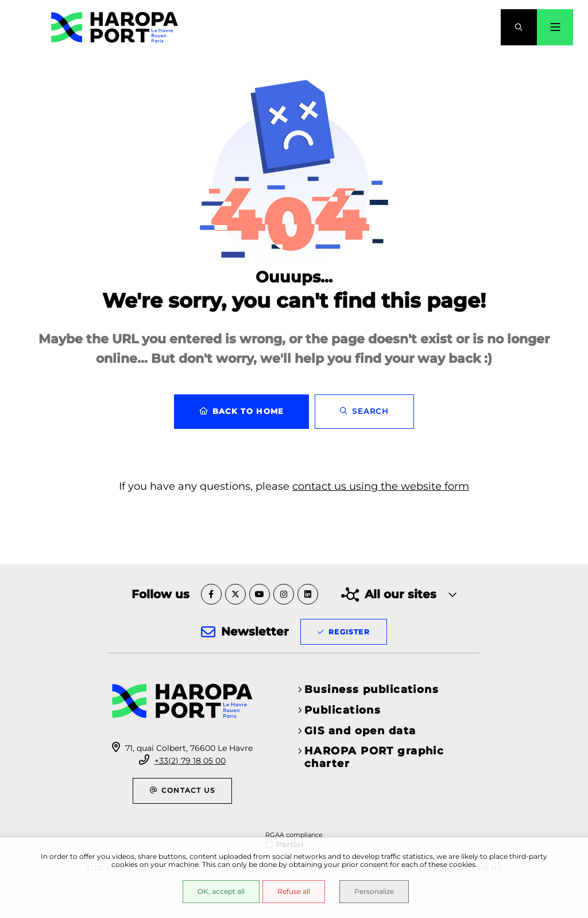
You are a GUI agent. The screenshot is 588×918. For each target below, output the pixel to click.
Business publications (372, 690)
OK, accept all (221, 891)
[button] (519, 27)
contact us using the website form (381, 486)
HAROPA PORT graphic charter (374, 757)
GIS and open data (360, 731)
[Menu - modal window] (555, 27)
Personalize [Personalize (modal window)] (374, 891)
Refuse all (294, 891)
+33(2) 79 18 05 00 (190, 761)
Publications (343, 710)
